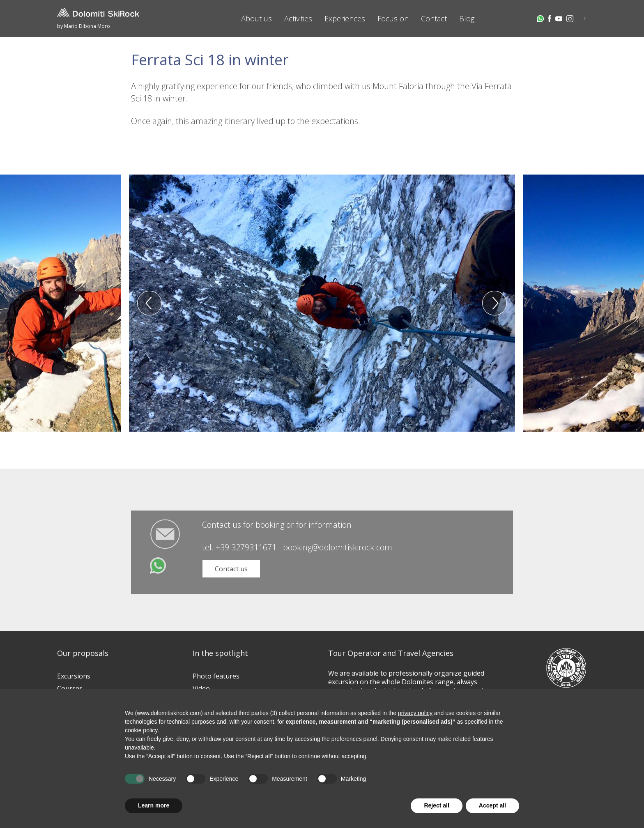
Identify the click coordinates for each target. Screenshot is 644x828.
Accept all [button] (492, 805)
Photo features (216, 676)
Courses (70, 688)
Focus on (393, 18)
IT (585, 18)
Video (201, 688)
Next (494, 303)
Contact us (231, 569)
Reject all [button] (436, 805)
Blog (467, 18)
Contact (434, 18)
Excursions (74, 676)
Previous (149, 303)
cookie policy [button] (141, 730)
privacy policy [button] (415, 713)
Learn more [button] (154, 805)
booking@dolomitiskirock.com (338, 547)
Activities (298, 18)
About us (256, 18)
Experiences (345, 18)
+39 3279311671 (246, 547)
